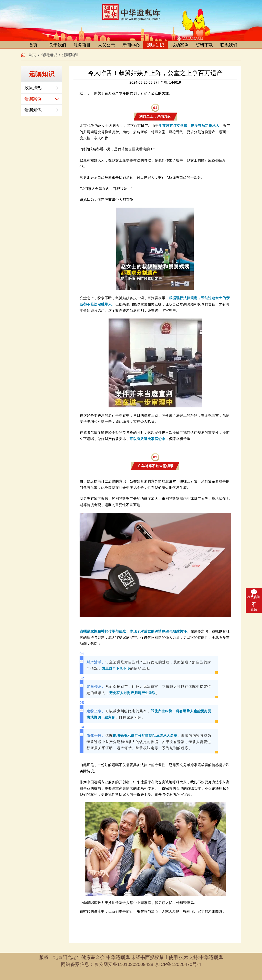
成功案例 (180, 45)
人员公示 (107, 45)
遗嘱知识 (155, 45)
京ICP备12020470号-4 (178, 964)
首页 (33, 45)
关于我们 (58, 45)
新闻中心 (131, 45)
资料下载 (204, 45)
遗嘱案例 (70, 55)
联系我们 (229, 45)
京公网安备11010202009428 (124, 964)
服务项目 (82, 45)
